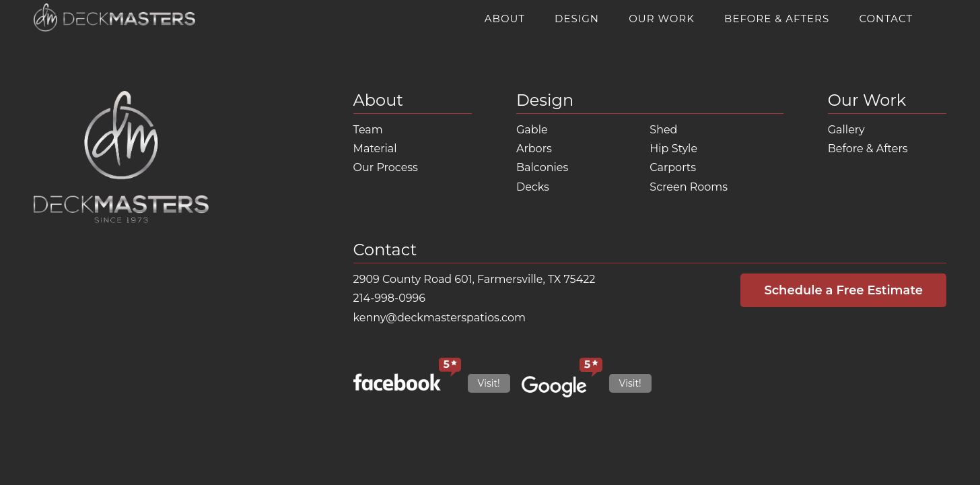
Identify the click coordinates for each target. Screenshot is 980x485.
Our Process (386, 167)
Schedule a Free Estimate (843, 290)
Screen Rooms (689, 187)
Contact (886, 19)
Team (368, 130)
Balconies (542, 167)
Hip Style (673, 149)
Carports (673, 167)
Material (375, 149)
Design (577, 19)
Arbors (534, 149)
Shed (663, 130)
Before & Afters (777, 19)
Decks (533, 187)
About (505, 19)
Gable (532, 130)
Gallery (846, 130)
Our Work (662, 19)
